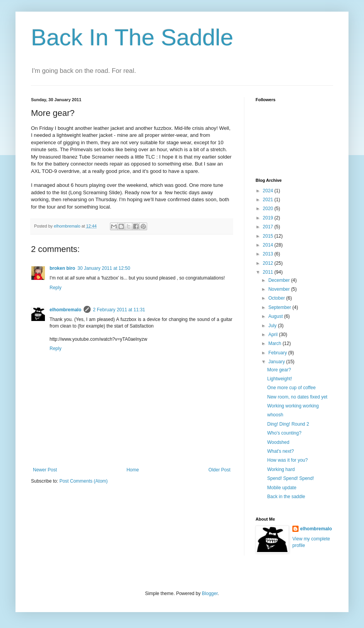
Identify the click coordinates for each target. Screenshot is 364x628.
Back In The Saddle (132, 37)
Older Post (219, 470)
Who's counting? (284, 433)
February (278, 353)
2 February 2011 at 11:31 (119, 310)
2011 (269, 272)
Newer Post (45, 470)
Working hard (281, 469)
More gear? (279, 370)
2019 (269, 218)
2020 (269, 209)
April (274, 335)
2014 (269, 245)
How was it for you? (288, 460)
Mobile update (282, 488)
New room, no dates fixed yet (297, 397)
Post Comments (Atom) (83, 481)
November (280, 289)
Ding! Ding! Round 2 (288, 424)
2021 (269, 200)
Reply (56, 288)
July (273, 326)
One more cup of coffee (291, 388)
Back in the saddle (286, 497)
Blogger (210, 593)
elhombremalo (65, 310)
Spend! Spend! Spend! (291, 478)
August (276, 316)
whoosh (275, 415)
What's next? (281, 451)
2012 (269, 263)
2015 (269, 236)
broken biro (62, 268)
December (280, 280)
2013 (269, 254)
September (280, 307)
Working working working (293, 406)
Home (133, 470)
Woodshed (278, 442)
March (276, 343)
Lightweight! (280, 379)
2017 (269, 227)
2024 (269, 191)
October (277, 298)
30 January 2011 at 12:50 (104, 268)
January (277, 362)
